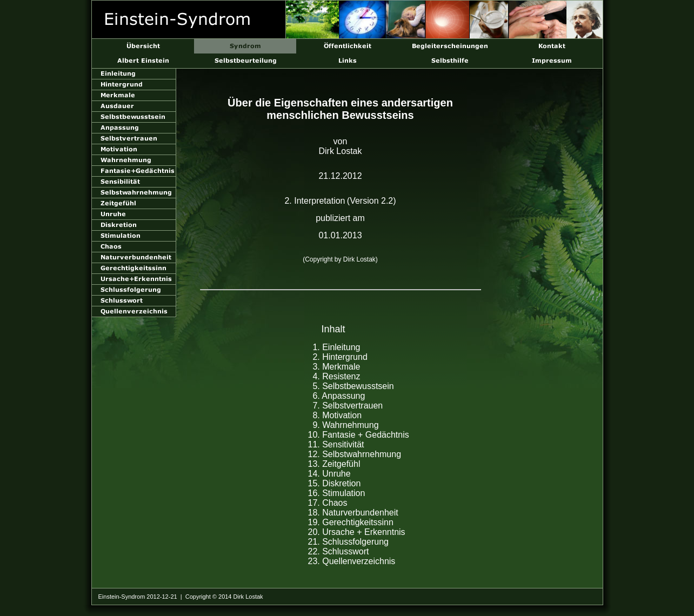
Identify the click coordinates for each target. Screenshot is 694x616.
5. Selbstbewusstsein (353, 386)
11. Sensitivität (336, 444)
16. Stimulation (337, 493)
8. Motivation (337, 415)
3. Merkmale (336, 367)
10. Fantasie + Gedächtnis (359, 435)
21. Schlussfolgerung (348, 542)
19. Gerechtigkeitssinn (351, 522)
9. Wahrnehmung (345, 425)
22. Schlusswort (339, 551)
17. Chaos (328, 503)
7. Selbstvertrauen (348, 406)
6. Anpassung (339, 396)
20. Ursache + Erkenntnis (357, 532)
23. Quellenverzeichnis (352, 561)
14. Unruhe (329, 474)
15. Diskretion (335, 483)
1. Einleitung (336, 347)
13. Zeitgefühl (334, 464)
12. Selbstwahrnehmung (355, 454)
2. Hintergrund (340, 357)
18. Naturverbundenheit (353, 513)
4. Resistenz (336, 376)
